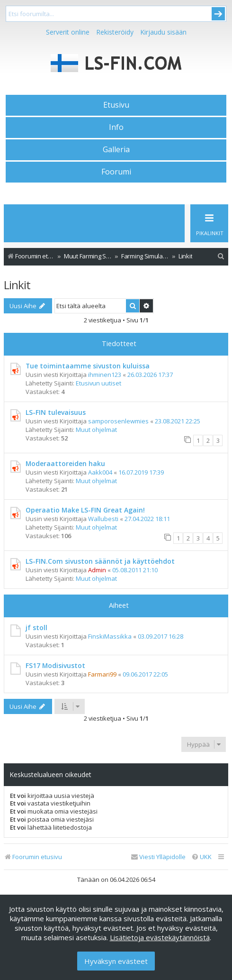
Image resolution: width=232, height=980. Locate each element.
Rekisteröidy (115, 32)
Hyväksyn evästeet (116, 961)
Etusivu (116, 105)
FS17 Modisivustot (55, 665)
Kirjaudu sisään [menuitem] (163, 32)
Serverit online (68, 32)
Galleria (116, 149)
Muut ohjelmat (96, 430)
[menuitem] (221, 256)
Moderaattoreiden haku (65, 463)
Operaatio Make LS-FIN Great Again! (85, 510)
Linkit (17, 285)
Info (116, 127)
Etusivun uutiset (98, 383)
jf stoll (36, 627)
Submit (218, 14)
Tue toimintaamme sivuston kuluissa (88, 366)
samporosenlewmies (118, 421)
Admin (97, 570)
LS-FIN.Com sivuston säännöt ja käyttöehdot (100, 561)
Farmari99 (102, 674)
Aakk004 (100, 472)
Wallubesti (103, 519)
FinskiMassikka (110, 636)
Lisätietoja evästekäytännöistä (160, 937)
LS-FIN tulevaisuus (56, 412)
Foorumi (116, 172)
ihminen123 (105, 375)
